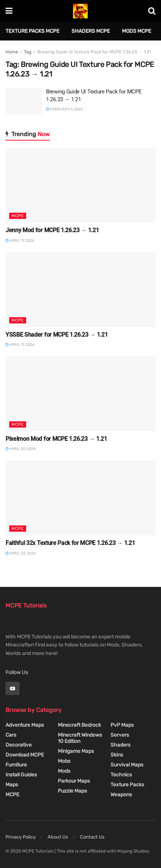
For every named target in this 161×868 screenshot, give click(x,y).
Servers (120, 735)
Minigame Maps (76, 751)
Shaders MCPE (91, 31)
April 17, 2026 (20, 241)
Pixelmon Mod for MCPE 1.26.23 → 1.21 (56, 439)
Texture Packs (127, 785)
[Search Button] (152, 11)
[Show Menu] (9, 11)
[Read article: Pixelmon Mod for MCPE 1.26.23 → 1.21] (80, 394)
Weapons (121, 795)
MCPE (18, 216)
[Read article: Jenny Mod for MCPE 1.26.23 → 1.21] (80, 185)
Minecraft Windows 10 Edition (80, 738)
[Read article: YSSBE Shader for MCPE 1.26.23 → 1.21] (80, 290)
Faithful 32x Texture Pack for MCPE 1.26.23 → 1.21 (70, 543)
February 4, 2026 (64, 109)
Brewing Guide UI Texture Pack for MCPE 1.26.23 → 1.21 (94, 52)
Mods (64, 771)
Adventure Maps (25, 725)
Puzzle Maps (72, 791)
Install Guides (21, 775)
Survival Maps (127, 765)
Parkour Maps (74, 781)
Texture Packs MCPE (32, 31)
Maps (12, 785)
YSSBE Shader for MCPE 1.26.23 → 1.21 (57, 335)
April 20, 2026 (21, 449)
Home (12, 52)
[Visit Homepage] (80, 11)
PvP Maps (122, 725)
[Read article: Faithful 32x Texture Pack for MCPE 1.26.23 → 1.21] (80, 498)
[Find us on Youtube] (13, 688)
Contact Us (92, 837)
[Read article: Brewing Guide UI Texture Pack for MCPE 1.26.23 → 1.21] (24, 101)
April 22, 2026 (21, 553)
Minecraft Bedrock (79, 725)
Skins (117, 755)
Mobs (64, 761)
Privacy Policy (21, 837)
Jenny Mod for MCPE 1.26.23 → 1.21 (52, 230)
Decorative (19, 745)
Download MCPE (25, 755)
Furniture (16, 765)
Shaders (120, 745)
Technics (121, 775)
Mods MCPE (136, 31)
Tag (28, 52)
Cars (11, 735)
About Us (58, 837)
